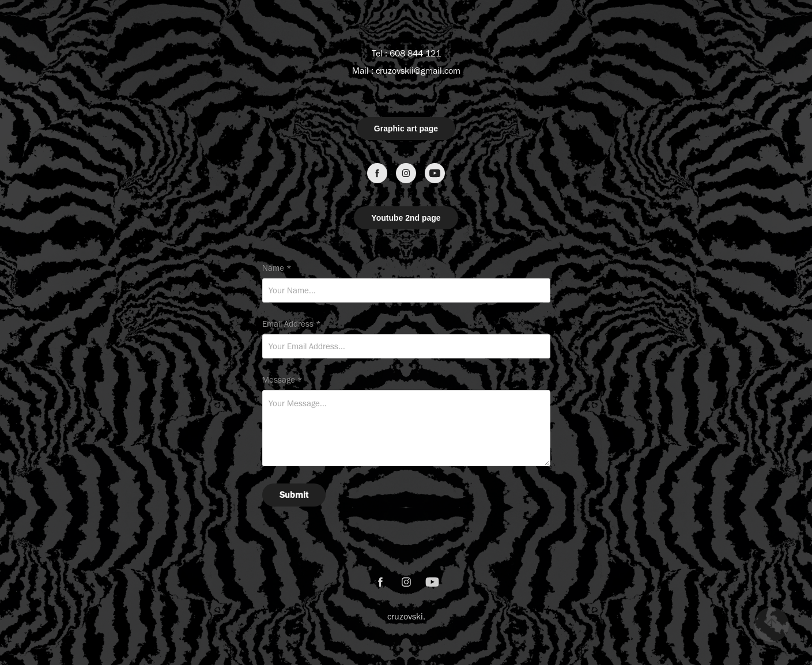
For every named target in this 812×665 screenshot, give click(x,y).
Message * (282, 380)
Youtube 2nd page (406, 218)
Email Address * (292, 324)
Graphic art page (406, 129)
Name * (277, 268)
